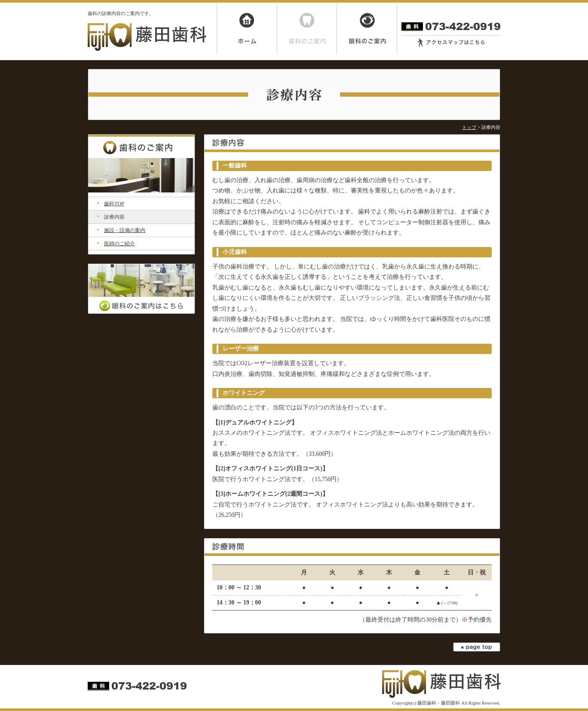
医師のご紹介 (119, 244)
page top (477, 647)
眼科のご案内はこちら (141, 289)
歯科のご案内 (307, 28)
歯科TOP (114, 204)
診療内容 (114, 217)
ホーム (247, 28)
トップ (469, 127)
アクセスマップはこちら (451, 43)
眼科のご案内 (367, 28)
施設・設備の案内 (125, 230)
